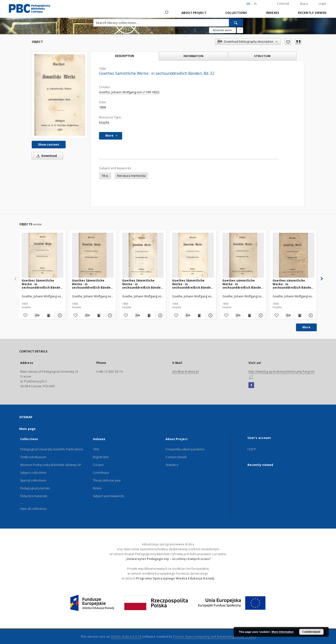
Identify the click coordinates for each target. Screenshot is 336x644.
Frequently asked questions (185, 449)
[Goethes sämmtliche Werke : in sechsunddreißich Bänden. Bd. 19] (293, 255)
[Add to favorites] (288, 42)
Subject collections (33, 473)
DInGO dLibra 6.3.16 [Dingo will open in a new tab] (126, 637)
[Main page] (166, 13)
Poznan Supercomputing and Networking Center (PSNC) (214, 637)
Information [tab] (193, 56)
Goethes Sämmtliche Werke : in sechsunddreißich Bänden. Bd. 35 (42, 284)
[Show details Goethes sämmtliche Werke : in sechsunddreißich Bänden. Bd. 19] (310, 315)
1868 (102, 107)
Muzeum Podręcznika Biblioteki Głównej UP (51, 465)
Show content (49, 145)
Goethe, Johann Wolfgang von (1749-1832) (129, 92)
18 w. (105, 176)
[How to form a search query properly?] (240, 30)
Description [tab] (124, 56)
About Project (194, 13)
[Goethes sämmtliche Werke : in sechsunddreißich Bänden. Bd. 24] (243, 255)
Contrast (283, 4)
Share (304, 4)
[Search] (236, 23)
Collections (236, 13)
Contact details (176, 457)
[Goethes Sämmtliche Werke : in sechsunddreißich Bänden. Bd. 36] (93, 255)
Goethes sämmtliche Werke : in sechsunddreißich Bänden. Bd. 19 (293, 284)
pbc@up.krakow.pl (186, 372)
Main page (27, 429)
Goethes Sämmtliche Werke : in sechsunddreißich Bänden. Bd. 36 (93, 284)
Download (46, 156)
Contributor (101, 473)
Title (96, 449)
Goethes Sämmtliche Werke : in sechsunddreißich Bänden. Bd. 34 (143, 284)
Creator (98, 465)
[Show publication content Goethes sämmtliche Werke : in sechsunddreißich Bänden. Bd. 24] (249, 315)
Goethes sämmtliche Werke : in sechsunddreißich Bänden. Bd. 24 (243, 284)
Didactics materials (34, 496)
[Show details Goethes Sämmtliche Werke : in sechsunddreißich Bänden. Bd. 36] (110, 315)
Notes (97, 488)
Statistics (172, 465)
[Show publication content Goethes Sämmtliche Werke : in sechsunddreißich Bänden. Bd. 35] (48, 315)
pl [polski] (256, 4)
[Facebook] (251, 385)
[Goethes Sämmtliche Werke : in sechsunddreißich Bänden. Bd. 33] (193, 255)
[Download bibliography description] (37, 315)
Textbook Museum (33, 457)
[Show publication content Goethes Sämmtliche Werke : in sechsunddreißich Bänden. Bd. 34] (149, 315)
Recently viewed (312, 13)
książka (104, 122)
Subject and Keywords (108, 496)
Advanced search (222, 30)
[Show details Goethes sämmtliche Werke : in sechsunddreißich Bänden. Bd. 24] (260, 315)
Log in (252, 449)
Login (322, 4)
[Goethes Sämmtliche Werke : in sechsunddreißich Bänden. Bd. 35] (43, 255)
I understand (311, 632)
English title (101, 457)
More (306, 327)
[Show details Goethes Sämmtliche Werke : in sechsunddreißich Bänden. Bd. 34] (160, 315)
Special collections (33, 480)
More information (283, 632)
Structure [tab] (262, 56)
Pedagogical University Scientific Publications (52, 449)
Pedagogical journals (35, 488)
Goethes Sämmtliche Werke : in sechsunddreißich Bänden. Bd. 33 (193, 284)
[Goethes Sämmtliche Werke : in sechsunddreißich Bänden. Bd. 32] (60, 95)
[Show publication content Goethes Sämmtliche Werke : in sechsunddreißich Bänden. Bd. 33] (199, 315)
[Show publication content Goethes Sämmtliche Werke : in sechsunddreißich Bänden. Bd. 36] (99, 315)
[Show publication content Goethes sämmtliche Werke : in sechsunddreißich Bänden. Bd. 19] (299, 315)
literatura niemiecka (131, 176)
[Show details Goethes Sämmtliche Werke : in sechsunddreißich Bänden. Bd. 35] (59, 315)
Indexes (273, 13)
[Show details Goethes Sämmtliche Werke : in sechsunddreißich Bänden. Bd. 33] (210, 315)
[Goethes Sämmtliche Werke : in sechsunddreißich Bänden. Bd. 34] (143, 255)
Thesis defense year (107, 480)
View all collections (33, 509)
